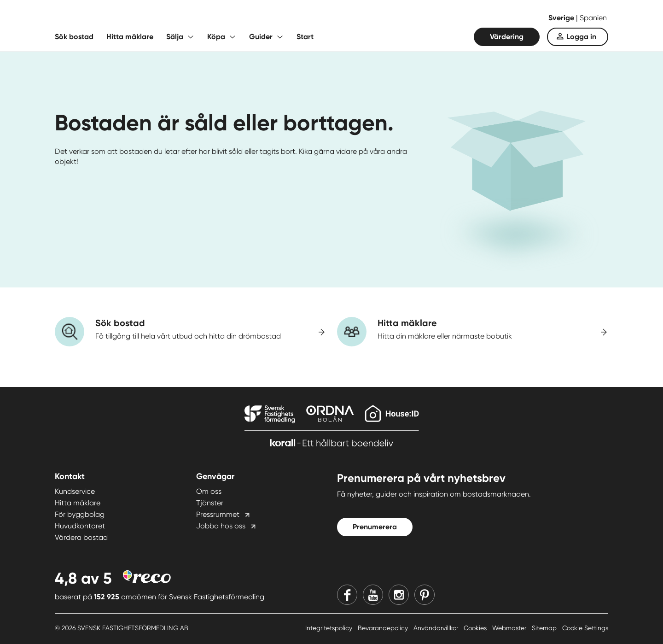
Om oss (209, 491)
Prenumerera (375, 527)
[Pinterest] (425, 595)
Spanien (593, 18)
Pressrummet (218, 514)
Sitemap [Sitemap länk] (545, 628)
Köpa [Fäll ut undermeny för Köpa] (216, 37)
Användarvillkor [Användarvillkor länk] (437, 628)
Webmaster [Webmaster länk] (510, 628)
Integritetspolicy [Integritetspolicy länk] (330, 628)
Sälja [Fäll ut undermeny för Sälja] (175, 37)
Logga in (581, 37)
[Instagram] (399, 595)
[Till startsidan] (147, 18)
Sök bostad (74, 37)
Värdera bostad (81, 537)
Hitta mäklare (130, 37)
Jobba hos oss (221, 526)
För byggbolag (80, 514)
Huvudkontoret (80, 526)
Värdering (507, 37)
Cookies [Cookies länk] (476, 628)
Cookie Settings (585, 628)
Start (305, 37)
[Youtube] (373, 595)
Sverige (562, 18)
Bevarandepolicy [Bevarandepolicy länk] (384, 628)
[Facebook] (347, 595)
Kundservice (75, 491)
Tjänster (210, 503)
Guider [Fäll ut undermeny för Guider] (261, 37)
